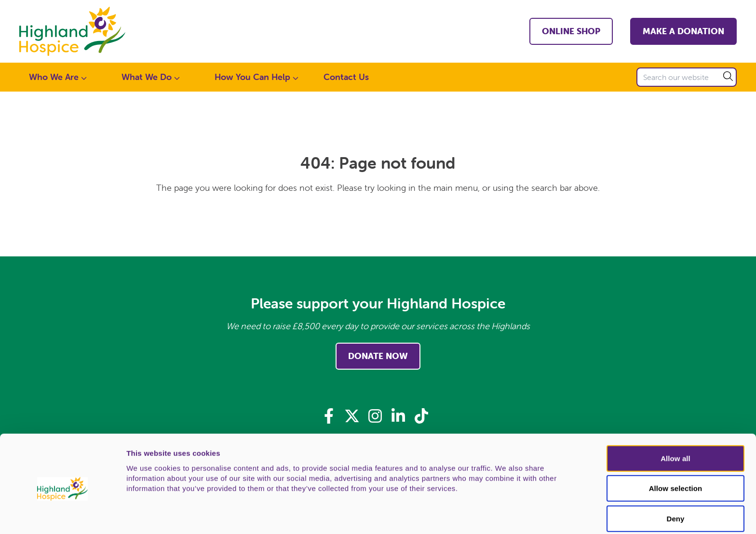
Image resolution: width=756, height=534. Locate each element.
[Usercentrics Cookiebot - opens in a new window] (62, 515)
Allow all (675, 419)
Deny (675, 479)
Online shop (571, 31)
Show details (506, 515)
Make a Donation (683, 31)
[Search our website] (687, 77)
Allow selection (676, 449)
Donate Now (378, 356)
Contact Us (346, 77)
